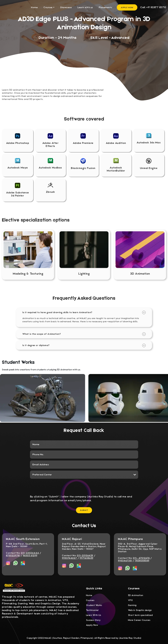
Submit (84, 510)
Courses (48, 7)
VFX (130, 600)
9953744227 (69, 558)
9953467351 (125, 561)
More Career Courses (139, 620)
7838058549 (142, 561)
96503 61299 (30, 555)
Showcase (66, 7)
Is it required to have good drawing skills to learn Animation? (57, 312)
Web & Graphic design (140, 610)
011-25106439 (85, 555)
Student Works (94, 605)
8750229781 (13, 555)
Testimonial (92, 610)
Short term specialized (140, 615)
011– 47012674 (141, 558)
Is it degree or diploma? (36, 345)
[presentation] (84, 487)
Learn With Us (94, 615)
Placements (106, 7)
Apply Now (127, 7)
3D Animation (136, 595)
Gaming (132, 605)
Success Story (93, 620)
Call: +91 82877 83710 (153, 7)
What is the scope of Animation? (42, 334)
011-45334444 (30, 553)
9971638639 (86, 558)
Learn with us (85, 7)
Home (34, 7)
